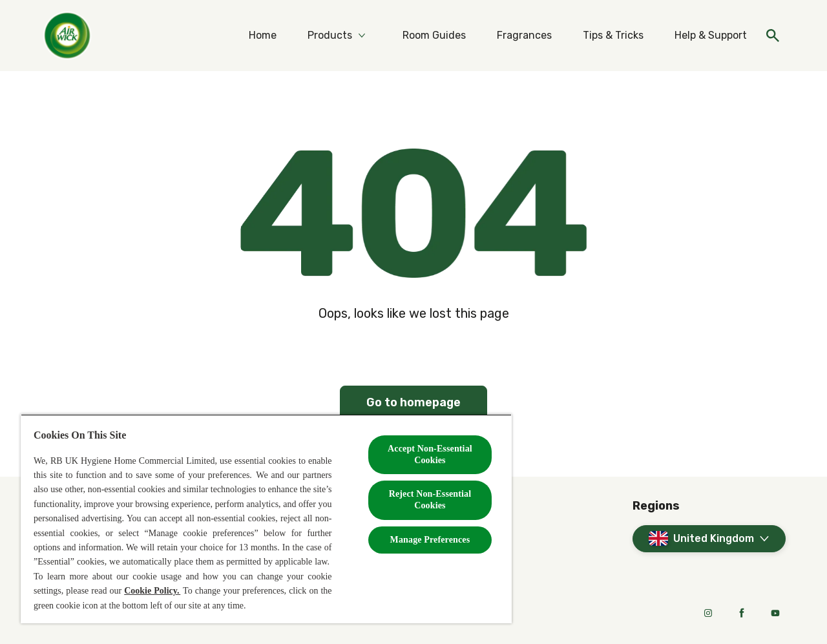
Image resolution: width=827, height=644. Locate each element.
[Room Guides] (434, 36)
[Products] (330, 36)
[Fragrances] (524, 36)
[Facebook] (742, 613)
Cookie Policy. (152, 591)
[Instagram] (708, 613)
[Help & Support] (711, 36)
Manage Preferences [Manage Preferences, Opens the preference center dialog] (430, 540)
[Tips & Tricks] (613, 36)
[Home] (67, 36)
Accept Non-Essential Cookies (430, 454)
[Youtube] (775, 613)
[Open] (773, 36)
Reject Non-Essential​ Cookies (430, 500)
